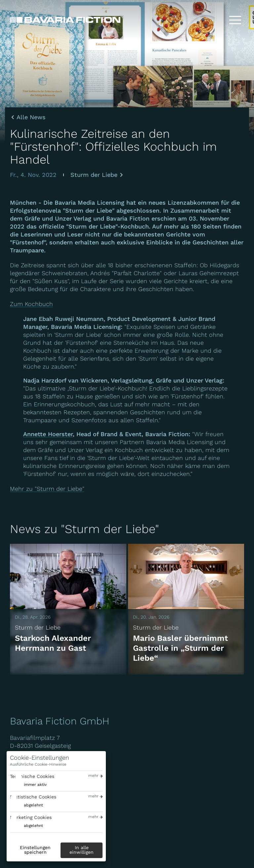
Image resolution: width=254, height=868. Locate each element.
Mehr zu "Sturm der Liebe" (47, 489)
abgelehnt (33, 805)
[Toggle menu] (235, 20)
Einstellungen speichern (35, 850)
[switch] (28, 785)
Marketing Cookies (31, 817)
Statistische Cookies (33, 797)
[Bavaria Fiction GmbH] (65, 20)
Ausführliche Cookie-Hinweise (38, 764)
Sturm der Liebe (94, 175)
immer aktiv (35, 785)
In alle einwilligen (82, 850)
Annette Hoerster (48, 434)
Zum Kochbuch (31, 304)
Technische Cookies (32, 776)
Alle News (31, 117)
